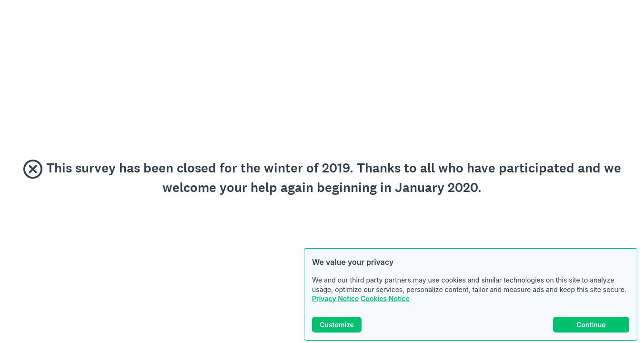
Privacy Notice (335, 298)
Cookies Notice (385, 298)
